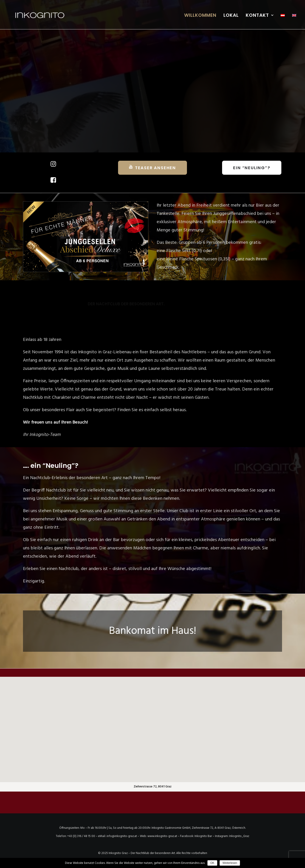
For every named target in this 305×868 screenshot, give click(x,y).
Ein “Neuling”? (252, 168)
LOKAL (231, 15)
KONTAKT (260, 15)
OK (212, 863)
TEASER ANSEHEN (152, 168)
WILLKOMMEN (200, 15)
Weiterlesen (230, 863)
